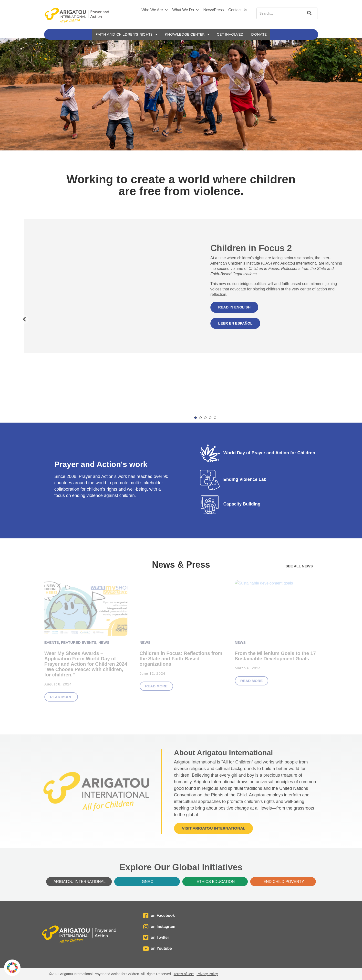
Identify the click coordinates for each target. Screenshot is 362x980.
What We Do (186, 10)
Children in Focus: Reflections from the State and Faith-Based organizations (181, 659)
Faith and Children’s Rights (123, 35)
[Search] (309, 13)
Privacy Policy (207, 974)
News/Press (213, 10)
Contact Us (238, 10)
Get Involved (234, 35)
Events (52, 643)
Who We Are (154, 10)
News (104, 643)
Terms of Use (184, 974)
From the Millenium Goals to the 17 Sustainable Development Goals (275, 656)
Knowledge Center (188, 35)
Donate (264, 35)
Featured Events (79, 643)
